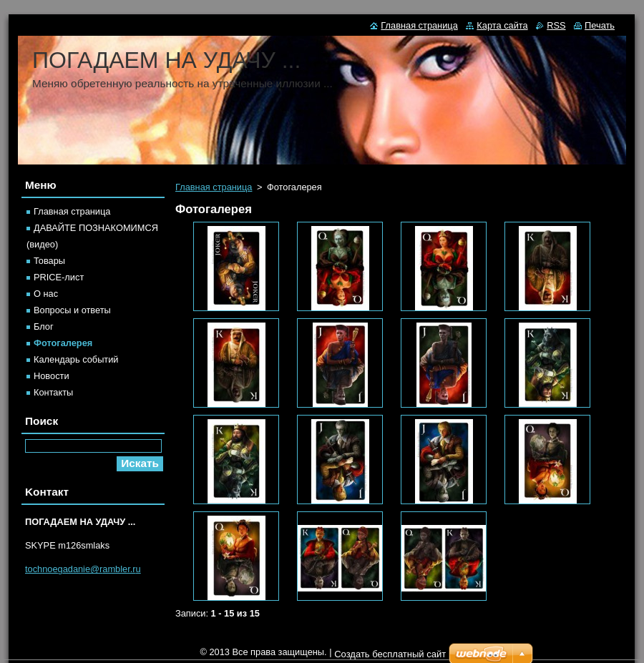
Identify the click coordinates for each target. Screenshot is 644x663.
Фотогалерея (63, 343)
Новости (52, 376)
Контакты (53, 392)
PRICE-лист (59, 277)
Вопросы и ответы (72, 310)
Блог (44, 326)
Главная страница (214, 187)
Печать (600, 25)
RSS (556, 25)
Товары (49, 261)
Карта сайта (502, 25)
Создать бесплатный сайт (390, 654)
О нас (46, 294)
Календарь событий (76, 359)
